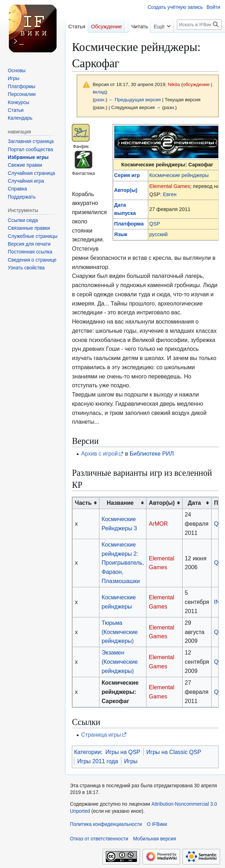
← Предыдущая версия (135, 100)
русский (158, 234)
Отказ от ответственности (99, 839)
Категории (87, 752)
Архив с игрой (99, 453)
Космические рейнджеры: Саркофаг (120, 692)
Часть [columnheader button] (83, 503)
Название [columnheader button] (120, 503)
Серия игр (127, 175)
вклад (99, 92)
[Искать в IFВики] (199, 25)
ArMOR (158, 524)
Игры (131, 761)
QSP (155, 224)
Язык (121, 234)
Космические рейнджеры (179, 175)
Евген (170, 194)
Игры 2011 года (97, 761)
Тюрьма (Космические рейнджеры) (120, 632)
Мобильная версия (154, 839)
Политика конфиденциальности (106, 824)
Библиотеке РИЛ (152, 453)
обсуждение (196, 84)
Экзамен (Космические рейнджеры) (120, 662)
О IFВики (157, 824)
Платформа (129, 224)
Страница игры (101, 735)
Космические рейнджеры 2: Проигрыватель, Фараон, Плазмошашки (123, 563)
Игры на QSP (123, 752)
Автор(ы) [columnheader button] (162, 503)
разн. (100, 100)
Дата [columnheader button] (194, 503)
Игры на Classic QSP (174, 752)
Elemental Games (170, 186)
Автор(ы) (126, 190)
